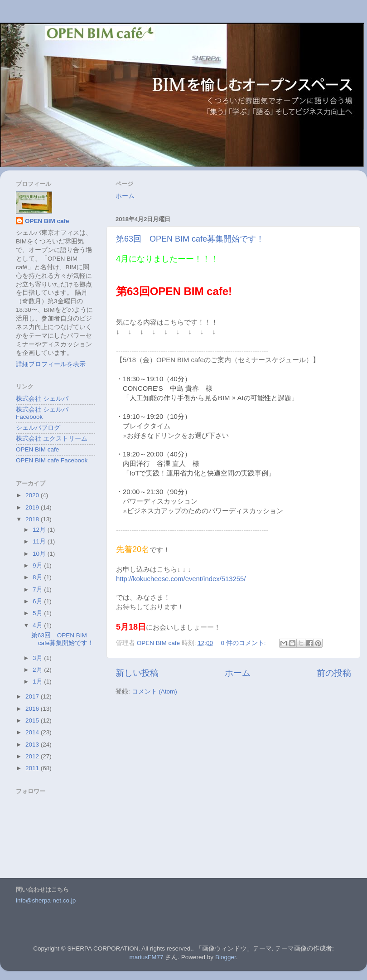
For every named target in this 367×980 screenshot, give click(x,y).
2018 (33, 519)
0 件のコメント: (244, 643)
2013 (33, 745)
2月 (38, 670)
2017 (33, 696)
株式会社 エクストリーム (52, 439)
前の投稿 (334, 673)
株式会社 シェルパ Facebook (42, 413)
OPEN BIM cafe (47, 221)
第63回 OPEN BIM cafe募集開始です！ (190, 239)
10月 (40, 554)
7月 (38, 589)
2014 (33, 732)
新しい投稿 (137, 673)
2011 (33, 768)
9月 (38, 565)
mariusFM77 (147, 957)
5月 (38, 613)
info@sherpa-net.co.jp (46, 900)
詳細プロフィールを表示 (51, 364)
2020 (33, 495)
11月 (40, 541)
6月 (38, 601)
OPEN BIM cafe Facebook (52, 460)
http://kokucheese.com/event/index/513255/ (181, 579)
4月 (38, 625)
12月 (40, 530)
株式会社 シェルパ (42, 399)
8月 (38, 577)
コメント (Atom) (155, 691)
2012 (33, 756)
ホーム (125, 196)
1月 (38, 682)
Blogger (226, 957)
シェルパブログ (38, 428)
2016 (33, 709)
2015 (33, 720)
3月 (38, 658)
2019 (33, 507)
